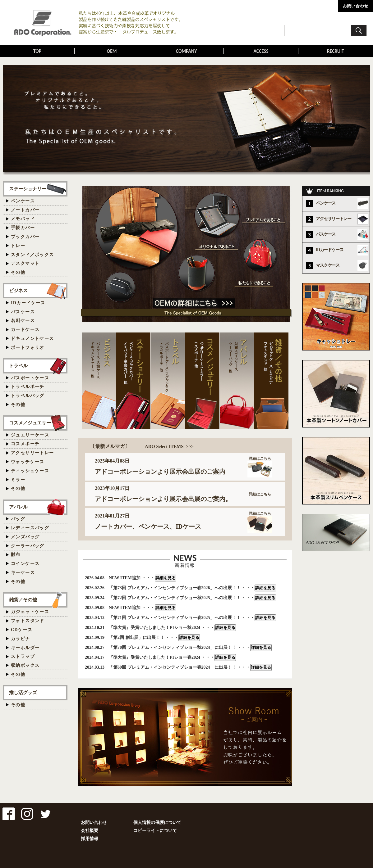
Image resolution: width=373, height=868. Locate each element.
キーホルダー (25, 648)
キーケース (23, 573)
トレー (18, 246)
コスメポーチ (25, 444)
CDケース (22, 630)
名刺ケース (23, 321)
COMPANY (186, 51)
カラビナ (21, 639)
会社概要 (90, 831)
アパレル (18, 507)
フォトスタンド (28, 621)
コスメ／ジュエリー (30, 423)
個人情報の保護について (157, 823)
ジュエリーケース (30, 435)
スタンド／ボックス (32, 255)
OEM (112, 51)
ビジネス (18, 290)
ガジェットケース (30, 612)
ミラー (18, 480)
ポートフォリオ (28, 348)
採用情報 (90, 839)
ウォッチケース (28, 462)
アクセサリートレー (32, 453)
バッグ (18, 519)
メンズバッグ (25, 537)
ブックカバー (25, 237)
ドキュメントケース (32, 339)
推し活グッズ (23, 692)
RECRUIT (335, 51)
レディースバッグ (30, 528)
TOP (37, 51)
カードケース (25, 330)
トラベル (18, 366)
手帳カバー (23, 228)
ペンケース (23, 201)
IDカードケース (28, 303)
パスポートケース (30, 378)
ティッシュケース (30, 471)
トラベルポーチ (28, 387)
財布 (16, 555)
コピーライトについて (155, 831)
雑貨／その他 (23, 600)
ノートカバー (25, 210)
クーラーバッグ (28, 546)
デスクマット (25, 263)
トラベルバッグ (28, 396)
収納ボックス (25, 665)
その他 (18, 272)
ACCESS (261, 51)
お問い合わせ (94, 823)
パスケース (23, 312)
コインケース (25, 564)
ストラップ (23, 656)
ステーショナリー (28, 189)
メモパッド (23, 219)
